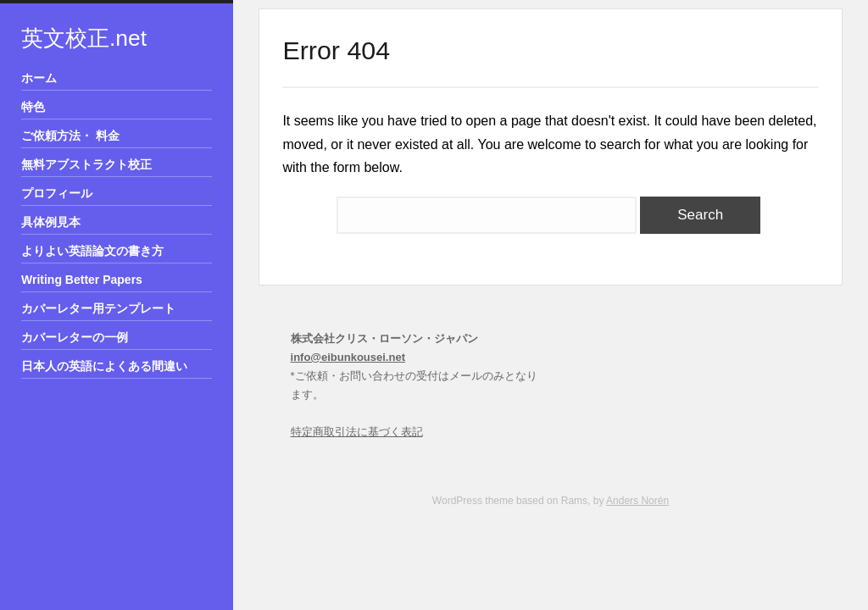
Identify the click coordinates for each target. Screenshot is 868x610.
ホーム (39, 78)
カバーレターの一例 (75, 337)
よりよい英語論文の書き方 (92, 251)
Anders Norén (637, 501)
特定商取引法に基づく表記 (357, 432)
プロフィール (57, 193)
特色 (33, 107)
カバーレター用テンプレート (98, 308)
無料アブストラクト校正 (86, 164)
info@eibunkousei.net (348, 357)
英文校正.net (84, 38)
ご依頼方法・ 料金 (70, 136)
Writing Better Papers (82, 280)
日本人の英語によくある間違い (104, 366)
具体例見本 (51, 222)
